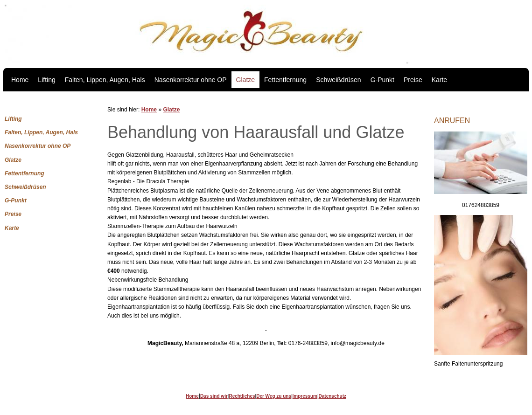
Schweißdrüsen (339, 80)
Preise (413, 80)
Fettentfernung (285, 80)
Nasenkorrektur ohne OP (191, 80)
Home (20, 80)
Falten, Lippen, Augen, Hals (105, 80)
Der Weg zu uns (274, 396)
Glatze (245, 80)
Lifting (46, 80)
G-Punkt (382, 80)
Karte (439, 80)
